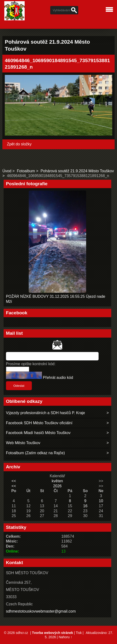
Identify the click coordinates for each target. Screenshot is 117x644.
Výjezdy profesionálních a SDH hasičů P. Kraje (46, 413)
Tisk (79, 633)
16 (85, 506)
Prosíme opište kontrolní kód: (31, 364)
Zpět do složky (19, 144)
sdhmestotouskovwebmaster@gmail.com (41, 611)
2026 (57, 486)
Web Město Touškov (23, 443)
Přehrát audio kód (58, 378)
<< (14, 481)
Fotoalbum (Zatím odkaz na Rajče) (35, 453)
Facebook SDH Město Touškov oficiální (39, 423)
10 (101, 501)
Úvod (7, 171)
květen (57, 481)
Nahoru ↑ (65, 637)
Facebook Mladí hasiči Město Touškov (38, 433)
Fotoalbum (26, 171)
